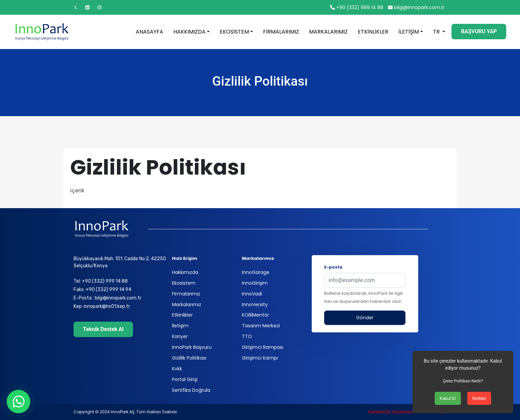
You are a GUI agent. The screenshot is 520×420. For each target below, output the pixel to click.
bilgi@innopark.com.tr (416, 7)
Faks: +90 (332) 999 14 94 (102, 290)
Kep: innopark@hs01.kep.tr (102, 306)
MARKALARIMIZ (328, 32)
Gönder (365, 318)
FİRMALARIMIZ (281, 32)
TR (437, 32)
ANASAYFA (149, 32)
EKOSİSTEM (234, 32)
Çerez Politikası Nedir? (463, 381)
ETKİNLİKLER (373, 32)
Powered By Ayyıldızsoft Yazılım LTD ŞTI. (407, 412)
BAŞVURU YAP (479, 31)
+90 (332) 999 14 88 (357, 7)
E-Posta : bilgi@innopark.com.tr (107, 298)
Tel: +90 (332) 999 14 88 (101, 281)
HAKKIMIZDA (189, 32)
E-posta (333, 267)
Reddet (479, 398)
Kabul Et (448, 398)
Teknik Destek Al (103, 329)
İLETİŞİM (409, 32)
